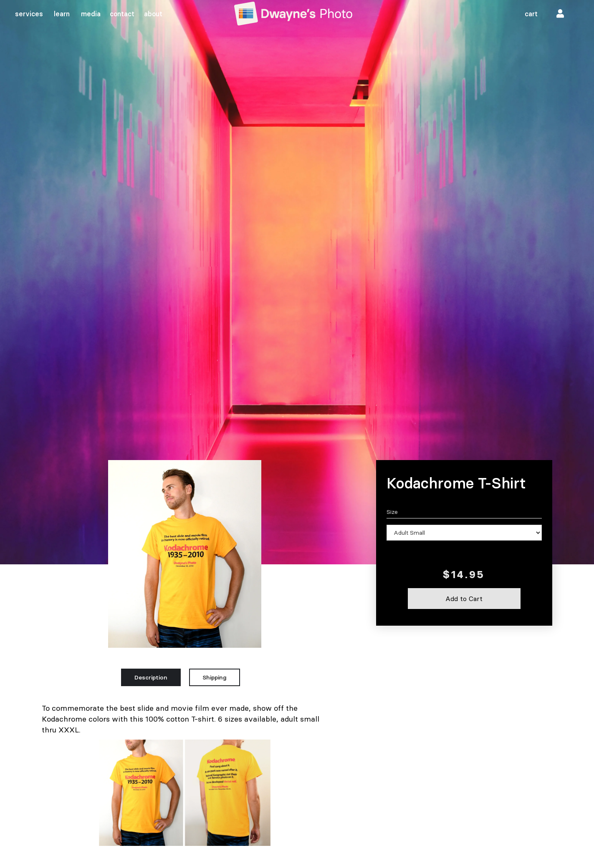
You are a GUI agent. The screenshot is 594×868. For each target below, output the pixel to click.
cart (531, 14)
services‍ (29, 14)
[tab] (151, 677)
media (91, 14)
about (153, 14)
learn (62, 14)
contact (122, 14)
